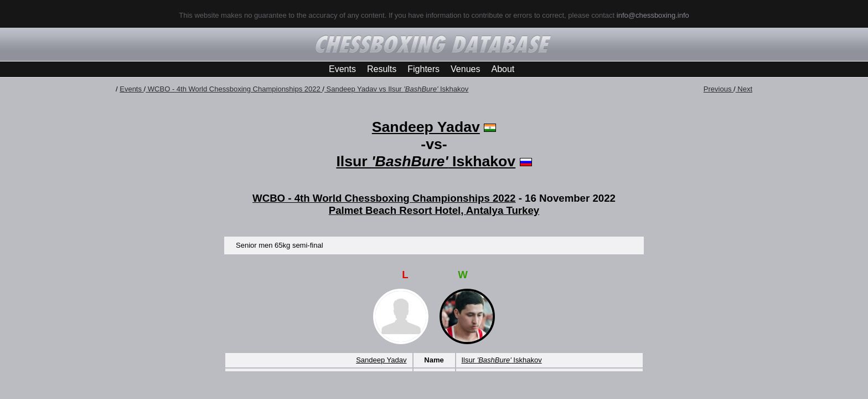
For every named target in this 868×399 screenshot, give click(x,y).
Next (744, 89)
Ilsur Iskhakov (426, 161)
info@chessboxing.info (653, 15)
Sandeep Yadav (426, 127)
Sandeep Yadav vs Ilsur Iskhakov (396, 89)
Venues (465, 69)
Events (342, 69)
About (503, 69)
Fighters (423, 69)
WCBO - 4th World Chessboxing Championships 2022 (234, 89)
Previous (719, 89)
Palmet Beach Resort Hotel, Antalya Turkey (434, 210)
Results (382, 69)
